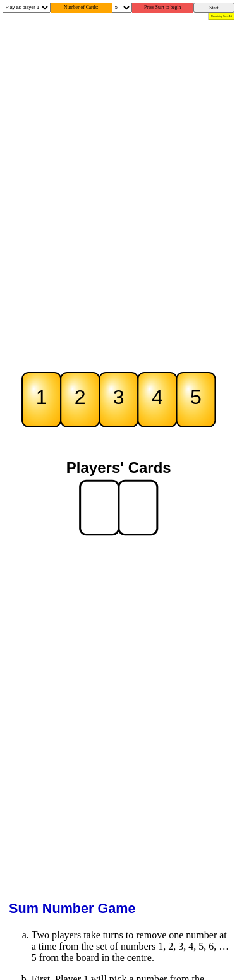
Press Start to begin (162, 7)
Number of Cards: (81, 7)
